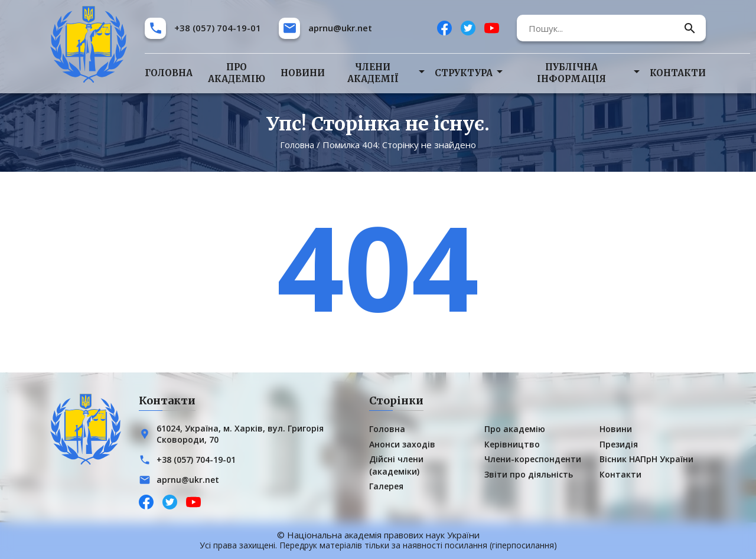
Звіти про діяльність (529, 474)
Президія (619, 444)
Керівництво (512, 444)
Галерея (386, 486)
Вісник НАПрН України (646, 459)
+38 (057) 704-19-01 (218, 28)
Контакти (678, 73)
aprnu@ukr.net (340, 28)
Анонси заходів (402, 444)
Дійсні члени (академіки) (396, 465)
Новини (303, 73)
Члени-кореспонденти (533, 459)
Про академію (237, 73)
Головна (169, 73)
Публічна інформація (571, 73)
